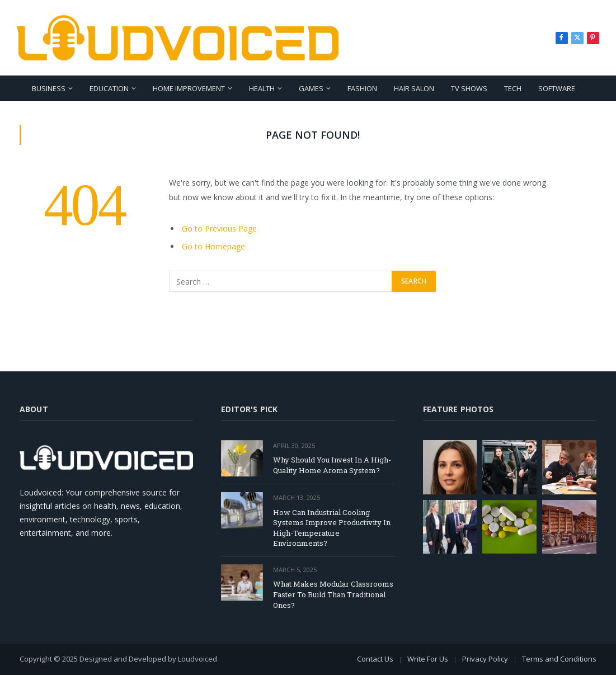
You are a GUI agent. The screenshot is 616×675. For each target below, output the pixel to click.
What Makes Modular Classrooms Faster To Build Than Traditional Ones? (333, 594)
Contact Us (375, 659)
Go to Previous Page (219, 228)
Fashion (362, 88)
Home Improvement (189, 88)
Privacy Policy (485, 659)
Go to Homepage (213, 246)
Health (262, 88)
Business (49, 88)
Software (557, 88)
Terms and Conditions (559, 659)
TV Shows (469, 88)
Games (311, 88)
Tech (513, 88)
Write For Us (428, 659)
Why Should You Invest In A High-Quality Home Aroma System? (332, 465)
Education (109, 88)
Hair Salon (414, 88)
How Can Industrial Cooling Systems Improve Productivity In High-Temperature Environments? (332, 528)
